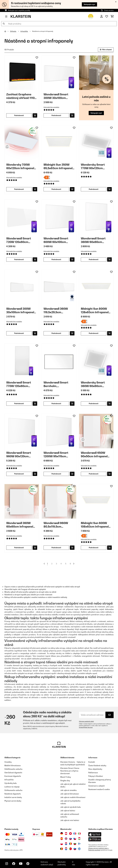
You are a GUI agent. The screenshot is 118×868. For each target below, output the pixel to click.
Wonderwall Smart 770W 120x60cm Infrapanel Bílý (19, 384)
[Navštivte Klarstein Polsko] (62, 844)
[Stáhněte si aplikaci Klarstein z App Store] (95, 834)
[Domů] (7, 31)
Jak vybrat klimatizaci (70, 794)
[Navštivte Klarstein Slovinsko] (75, 849)
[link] (22, 73)
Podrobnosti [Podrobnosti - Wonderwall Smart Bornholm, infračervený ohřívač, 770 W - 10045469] (56, 404)
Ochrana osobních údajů (86, 721)
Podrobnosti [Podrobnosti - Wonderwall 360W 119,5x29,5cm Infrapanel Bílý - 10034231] (56, 333)
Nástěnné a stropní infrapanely (43, 31)
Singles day (65, 781)
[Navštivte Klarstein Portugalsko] (70, 849)
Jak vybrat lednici (68, 811)
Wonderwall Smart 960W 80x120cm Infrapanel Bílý (19, 455)
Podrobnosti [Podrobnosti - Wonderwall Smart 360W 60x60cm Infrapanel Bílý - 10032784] (94, 259)
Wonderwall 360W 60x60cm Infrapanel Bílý (20, 525)
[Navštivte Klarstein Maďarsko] (79, 839)
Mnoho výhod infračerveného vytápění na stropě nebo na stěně (30, 592)
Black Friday (66, 777)
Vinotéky (8, 762)
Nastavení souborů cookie (99, 789)
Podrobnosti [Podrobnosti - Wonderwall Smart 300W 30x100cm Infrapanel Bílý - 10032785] (56, 115)
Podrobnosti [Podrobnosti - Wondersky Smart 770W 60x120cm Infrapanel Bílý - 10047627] (94, 189)
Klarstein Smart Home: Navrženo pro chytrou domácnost (70, 771)
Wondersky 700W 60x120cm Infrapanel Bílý (20, 166)
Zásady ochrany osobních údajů (98, 848)
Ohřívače (13, 31)
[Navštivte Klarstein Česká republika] (75, 839)
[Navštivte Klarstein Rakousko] (66, 834)
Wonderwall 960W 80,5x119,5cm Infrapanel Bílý (56, 525)
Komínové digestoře (13, 776)
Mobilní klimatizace (13, 765)
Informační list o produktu (51, 107)
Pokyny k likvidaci (96, 776)
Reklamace (93, 773)
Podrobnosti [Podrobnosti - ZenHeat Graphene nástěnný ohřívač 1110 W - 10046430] (19, 115)
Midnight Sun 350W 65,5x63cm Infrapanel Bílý (58, 166)
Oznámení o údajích (96, 786)
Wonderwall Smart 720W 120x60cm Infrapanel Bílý (19, 240)
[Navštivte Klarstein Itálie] (79, 834)
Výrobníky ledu (11, 783)
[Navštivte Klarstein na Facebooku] (14, 864)
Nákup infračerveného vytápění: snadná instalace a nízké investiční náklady (36, 597)
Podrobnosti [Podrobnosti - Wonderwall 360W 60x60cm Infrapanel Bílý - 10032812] (19, 548)
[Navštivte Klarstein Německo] (62, 834)
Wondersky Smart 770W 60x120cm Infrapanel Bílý (93, 166)
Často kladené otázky (97, 765)
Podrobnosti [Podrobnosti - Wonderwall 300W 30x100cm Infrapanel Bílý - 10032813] (19, 333)
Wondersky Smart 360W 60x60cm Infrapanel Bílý (93, 384)
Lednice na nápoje (12, 787)
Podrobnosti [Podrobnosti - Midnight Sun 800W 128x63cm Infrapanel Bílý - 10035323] (94, 333)
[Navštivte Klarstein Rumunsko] (70, 844)
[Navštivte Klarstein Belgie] (62, 849)
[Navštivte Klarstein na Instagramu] (7, 864)
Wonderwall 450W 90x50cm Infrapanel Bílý (94, 455)
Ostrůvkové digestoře (13, 773)
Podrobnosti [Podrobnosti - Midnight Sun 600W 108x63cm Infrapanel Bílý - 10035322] (94, 548)
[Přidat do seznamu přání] (37, 58)
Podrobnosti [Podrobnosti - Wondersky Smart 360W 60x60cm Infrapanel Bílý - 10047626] (94, 404)
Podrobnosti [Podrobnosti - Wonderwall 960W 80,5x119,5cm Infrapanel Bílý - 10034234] (56, 548)
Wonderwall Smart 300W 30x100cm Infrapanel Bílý (56, 96)
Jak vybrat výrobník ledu (71, 807)
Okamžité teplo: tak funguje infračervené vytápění (25, 589)
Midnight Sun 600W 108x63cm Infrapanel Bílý (95, 525)
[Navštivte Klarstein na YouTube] (21, 864)
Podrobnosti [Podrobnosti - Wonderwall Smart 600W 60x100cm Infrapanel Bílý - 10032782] (56, 259)
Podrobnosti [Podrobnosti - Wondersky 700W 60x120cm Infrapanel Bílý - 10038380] (19, 189)
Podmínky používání (94, 850)
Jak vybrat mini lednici (70, 820)
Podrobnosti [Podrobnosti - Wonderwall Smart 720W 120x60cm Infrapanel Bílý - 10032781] (19, 259)
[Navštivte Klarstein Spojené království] (66, 839)
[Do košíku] (35, 115)
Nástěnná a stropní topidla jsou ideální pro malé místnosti (28, 595)
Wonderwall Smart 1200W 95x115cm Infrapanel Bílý (56, 455)
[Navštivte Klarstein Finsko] (79, 844)
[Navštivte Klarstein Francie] (75, 834)
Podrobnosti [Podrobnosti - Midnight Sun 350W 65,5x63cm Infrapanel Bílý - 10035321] (56, 189)
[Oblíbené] (107, 16)
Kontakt (92, 762)
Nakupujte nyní (89, 4)
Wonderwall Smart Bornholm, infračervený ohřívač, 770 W (58, 384)
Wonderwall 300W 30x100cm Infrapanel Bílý (20, 310)
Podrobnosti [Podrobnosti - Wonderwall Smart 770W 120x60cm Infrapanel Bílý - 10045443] (19, 404)
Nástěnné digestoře (13, 794)
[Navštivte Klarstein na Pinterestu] (28, 864)
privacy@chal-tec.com (86, 727)
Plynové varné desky (13, 801)
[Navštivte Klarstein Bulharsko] (75, 844)
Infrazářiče (24, 31)
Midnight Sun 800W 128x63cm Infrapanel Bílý (95, 310)
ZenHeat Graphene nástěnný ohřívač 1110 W (20, 96)
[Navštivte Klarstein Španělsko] (62, 839)
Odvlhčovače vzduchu (13, 769)
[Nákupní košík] (112, 16)
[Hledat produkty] (59, 24)
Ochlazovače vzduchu (13, 790)
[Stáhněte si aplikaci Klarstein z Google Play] (95, 839)
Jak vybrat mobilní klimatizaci (73, 797)
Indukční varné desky (13, 797)
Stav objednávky (95, 769)
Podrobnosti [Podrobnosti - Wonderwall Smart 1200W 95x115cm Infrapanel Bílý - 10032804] (56, 474)
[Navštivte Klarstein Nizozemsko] (66, 849)
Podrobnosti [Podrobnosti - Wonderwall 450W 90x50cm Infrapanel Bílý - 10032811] (94, 474)
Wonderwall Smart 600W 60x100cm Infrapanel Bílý (56, 240)
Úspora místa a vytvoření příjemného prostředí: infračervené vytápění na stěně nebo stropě (42, 587)
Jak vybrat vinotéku (68, 790)
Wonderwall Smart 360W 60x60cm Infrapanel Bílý (93, 240)
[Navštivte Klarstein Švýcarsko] (70, 834)
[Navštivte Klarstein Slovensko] (70, 839)
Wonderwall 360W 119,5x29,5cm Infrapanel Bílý (56, 310)
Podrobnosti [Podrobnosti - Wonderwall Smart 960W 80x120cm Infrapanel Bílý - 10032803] (19, 474)
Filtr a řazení (106, 50)
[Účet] (102, 16)
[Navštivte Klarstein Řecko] (79, 849)
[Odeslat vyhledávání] (4, 24)
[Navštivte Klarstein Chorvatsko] (66, 844)
